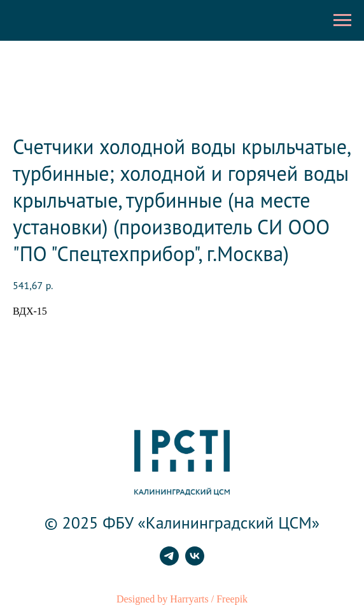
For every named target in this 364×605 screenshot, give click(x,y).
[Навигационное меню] (342, 20)
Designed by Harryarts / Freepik (182, 599)
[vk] (195, 562)
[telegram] (169, 562)
